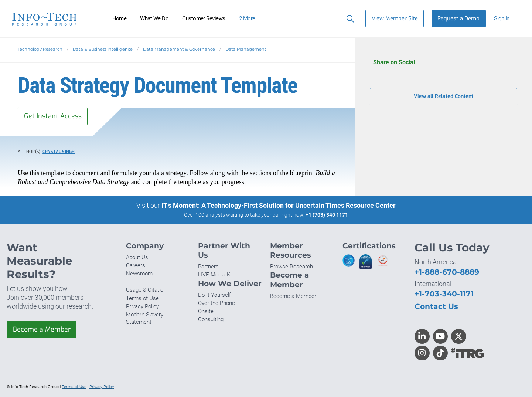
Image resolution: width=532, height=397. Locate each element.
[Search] (349, 18)
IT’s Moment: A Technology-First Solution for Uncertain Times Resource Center (279, 205)
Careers (136, 265)
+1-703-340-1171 (444, 294)
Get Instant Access (53, 116)
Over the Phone (216, 303)
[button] (505, 19)
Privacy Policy (142, 306)
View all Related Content (444, 97)
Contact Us (436, 306)
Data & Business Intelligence (103, 49)
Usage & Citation (146, 290)
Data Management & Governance (179, 49)
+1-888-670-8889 (447, 272)
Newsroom (139, 274)
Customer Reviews (204, 18)
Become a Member (42, 329)
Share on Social (444, 63)
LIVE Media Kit (216, 275)
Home (120, 18)
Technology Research (40, 49)
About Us (137, 257)
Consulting (211, 319)
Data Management (246, 49)
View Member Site (395, 18)
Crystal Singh (59, 152)
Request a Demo (458, 18)
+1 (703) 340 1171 (327, 215)
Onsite (206, 311)
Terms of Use (142, 298)
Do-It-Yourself (214, 295)
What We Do (154, 18)
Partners (208, 267)
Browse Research (291, 267)
